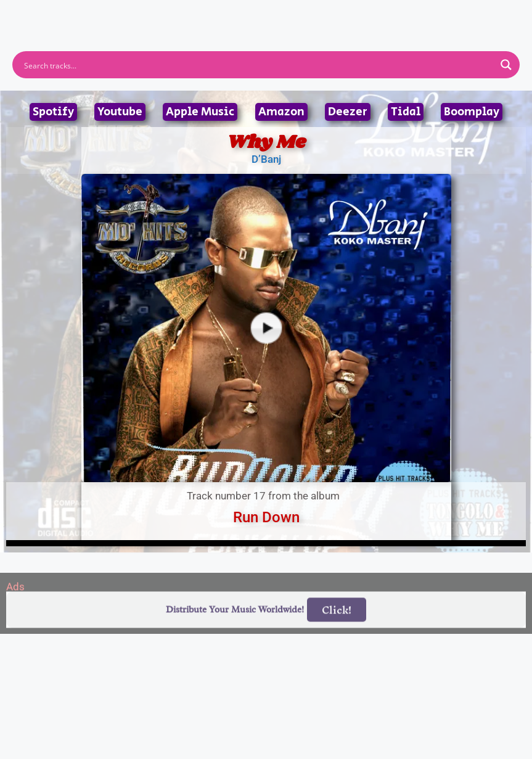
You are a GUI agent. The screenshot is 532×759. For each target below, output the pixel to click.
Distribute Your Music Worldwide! (235, 625)
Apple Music (200, 112)
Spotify (53, 112)
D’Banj (266, 159)
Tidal (406, 112)
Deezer (348, 112)
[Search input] (258, 65)
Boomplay (472, 112)
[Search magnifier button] (506, 65)
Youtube (120, 112)
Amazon (281, 112)
